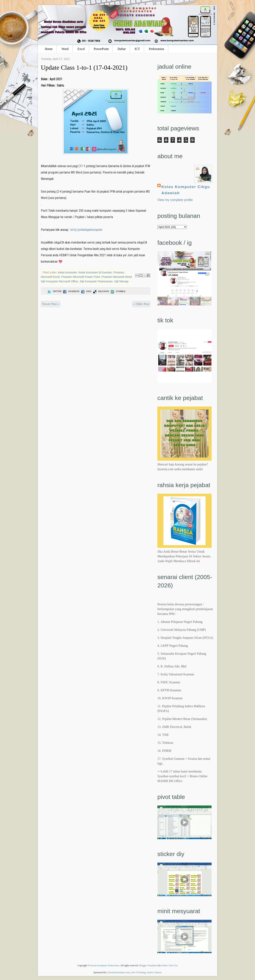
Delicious (101, 291)
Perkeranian (156, 49)
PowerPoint (101, 49)
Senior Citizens (154, 972)
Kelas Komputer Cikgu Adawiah (186, 190)
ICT (137, 49)
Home (49, 49)
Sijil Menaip (122, 281)
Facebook (71, 291)
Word (65, 49)
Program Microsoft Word (116, 277)
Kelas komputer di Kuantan (95, 272)
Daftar (122, 49)
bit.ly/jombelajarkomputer (87, 230)
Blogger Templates (148, 965)
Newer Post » (51, 304)
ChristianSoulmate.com (118, 972)
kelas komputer (68, 272)
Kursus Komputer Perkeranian (105, 965)
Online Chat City (170, 965)
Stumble (118, 291)
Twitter (54, 291)
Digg (86, 291)
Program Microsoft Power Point (81, 277)
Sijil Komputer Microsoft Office (59, 281)
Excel (81, 49)
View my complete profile (175, 200)
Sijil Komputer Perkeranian (96, 281)
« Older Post (141, 304)
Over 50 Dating (138, 972)
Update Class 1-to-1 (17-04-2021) (84, 67)
